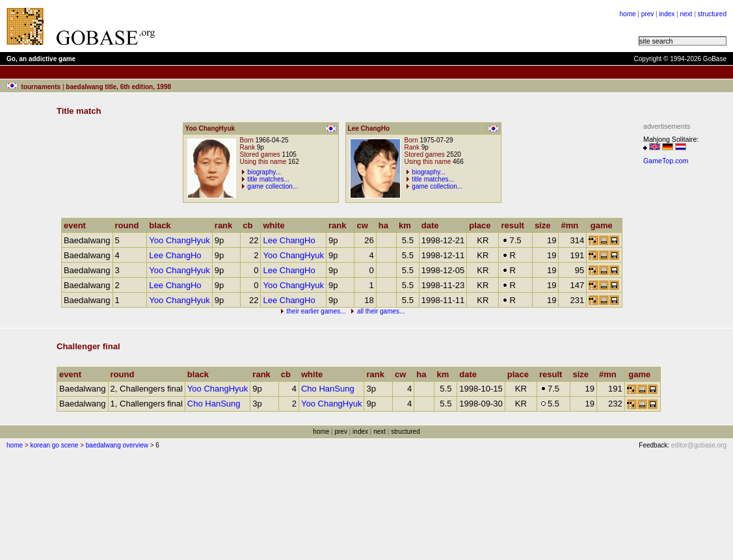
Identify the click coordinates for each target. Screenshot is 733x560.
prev (647, 14)
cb (250, 225)
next (686, 14)
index (667, 14)
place (483, 225)
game (605, 225)
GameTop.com (666, 161)
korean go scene (54, 445)
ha (386, 225)
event (78, 225)
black (163, 225)
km (408, 225)
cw (365, 225)
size (546, 225)
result (515, 225)
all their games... (381, 311)
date (433, 225)
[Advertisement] (682, 365)
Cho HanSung (328, 389)
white (276, 225)
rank (226, 225)
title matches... (268, 179)
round (130, 225)
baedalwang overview (117, 445)
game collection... (273, 186)
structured (712, 14)
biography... (264, 172)
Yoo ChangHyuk (179, 240)
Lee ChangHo (289, 240)
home (628, 14)
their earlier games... (316, 311)
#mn (572, 225)
